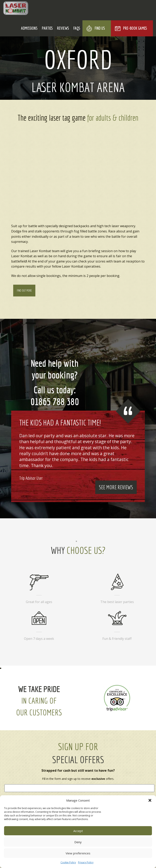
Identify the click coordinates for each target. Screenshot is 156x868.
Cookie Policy (68, 862)
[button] (150, 800)
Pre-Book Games (135, 28)
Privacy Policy (86, 862)
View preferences (78, 853)
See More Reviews (116, 487)
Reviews (63, 28)
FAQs (77, 28)
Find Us (100, 28)
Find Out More (24, 291)
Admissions (29, 28)
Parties (47, 28)
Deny (78, 842)
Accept (78, 831)
